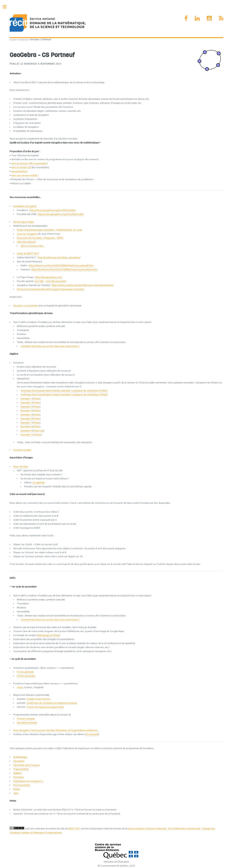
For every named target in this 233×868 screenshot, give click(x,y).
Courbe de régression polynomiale (45, 707)
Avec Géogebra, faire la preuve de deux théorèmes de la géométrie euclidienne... (56, 730)
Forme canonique (26, 676)
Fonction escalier (22, 450)
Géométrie (19, 761)
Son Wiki (39, 281)
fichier (36, 399)
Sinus (20, 687)
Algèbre (18, 773)
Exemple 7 (26, 423)
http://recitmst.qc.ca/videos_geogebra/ (59, 258)
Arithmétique (20, 757)
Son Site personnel (56, 281)
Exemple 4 (26, 411)
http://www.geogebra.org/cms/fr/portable (61, 214)
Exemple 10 (27, 435)
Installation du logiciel (25, 206)
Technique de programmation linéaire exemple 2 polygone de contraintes (60, 395)
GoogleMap (39, 483)
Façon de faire (21, 466)
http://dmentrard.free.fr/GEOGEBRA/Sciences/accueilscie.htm (64, 270)
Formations (23, 40)
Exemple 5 (26, 415)
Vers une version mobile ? (25, 175)
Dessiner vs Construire (25, 306)
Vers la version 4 (20, 163)
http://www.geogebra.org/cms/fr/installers (53, 210)
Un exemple (92, 734)
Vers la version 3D (21, 167)
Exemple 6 (26, 419)
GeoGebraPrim (19, 171)
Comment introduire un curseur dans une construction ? (50, 346)
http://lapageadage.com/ (49, 277)
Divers (17, 789)
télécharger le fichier (49, 635)
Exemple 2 (26, 403)
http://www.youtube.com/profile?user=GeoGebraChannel (83, 285)
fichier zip (38, 431)
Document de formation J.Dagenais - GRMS (40, 238)
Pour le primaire (22, 785)
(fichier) (103, 391)
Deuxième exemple (27, 723)
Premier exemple (26, 719)
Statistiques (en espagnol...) (28, 781)
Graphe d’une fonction (39, 699)
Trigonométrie (21, 769)
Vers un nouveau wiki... (33, 246)
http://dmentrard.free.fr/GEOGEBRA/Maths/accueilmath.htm (61, 266)
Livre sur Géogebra (27, 234)
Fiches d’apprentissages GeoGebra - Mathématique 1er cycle (50, 230)
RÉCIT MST (74, 829)
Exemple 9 (26, 431)
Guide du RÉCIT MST (28, 254)
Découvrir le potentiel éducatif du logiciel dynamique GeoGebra (51, 289)
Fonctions (19, 777)
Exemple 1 (26, 399)
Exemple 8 (26, 427)
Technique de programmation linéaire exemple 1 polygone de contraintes (60, 391)
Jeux (16, 793)
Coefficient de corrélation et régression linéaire (52, 703)
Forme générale (25, 672)
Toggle (7, 7)
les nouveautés (39, 163)
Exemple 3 (26, 407)
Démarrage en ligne (24, 222)
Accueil (13, 40)
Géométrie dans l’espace (26, 765)
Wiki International (26, 242)
